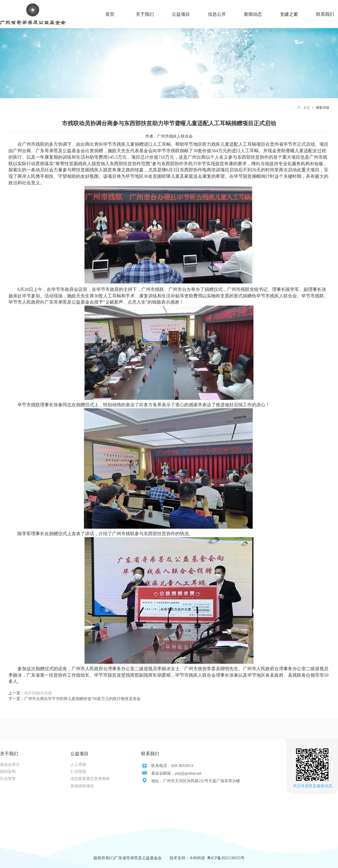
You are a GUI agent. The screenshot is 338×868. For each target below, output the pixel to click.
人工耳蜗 (78, 765)
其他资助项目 (82, 786)
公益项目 (79, 754)
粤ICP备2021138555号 (226, 858)
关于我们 (9, 754)
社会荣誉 (8, 779)
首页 (307, 108)
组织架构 (8, 772)
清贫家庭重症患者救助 (90, 779)
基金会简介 (10, 765)
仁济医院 (78, 772)
